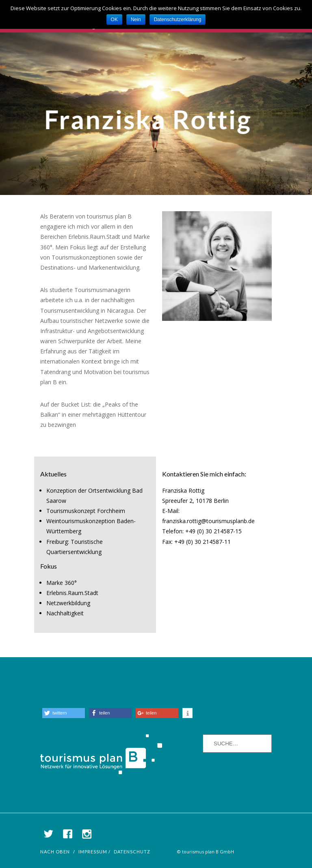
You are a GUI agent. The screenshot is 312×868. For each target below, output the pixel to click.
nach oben (55, 852)
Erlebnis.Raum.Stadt (72, 593)
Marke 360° (62, 583)
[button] (64, 713)
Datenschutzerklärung (178, 19)
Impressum (93, 852)
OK (114, 19)
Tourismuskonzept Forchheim (86, 511)
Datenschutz (132, 852)
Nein (136, 19)
